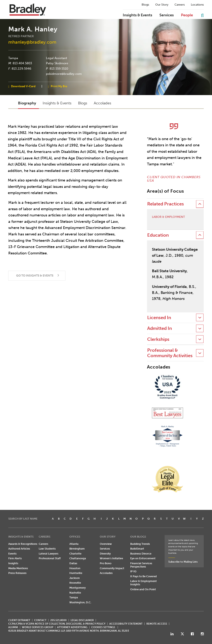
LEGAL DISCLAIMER (82, 620)
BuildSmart (137, 549)
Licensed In (159, 318)
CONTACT (40, 620)
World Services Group (38, 627)
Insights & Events (137, 15)
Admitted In (160, 328)
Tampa (13, 58)
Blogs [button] (83, 103)
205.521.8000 (58, 620)
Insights (13, 563)
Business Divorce (141, 554)
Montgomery (78, 588)
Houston (75, 568)
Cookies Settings (103, 627)
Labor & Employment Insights (143, 583)
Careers (180, 5)
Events (12, 554)
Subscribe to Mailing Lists (183, 562)
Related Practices (166, 204)
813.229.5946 (21, 68)
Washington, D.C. (80, 602)
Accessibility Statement (126, 624)
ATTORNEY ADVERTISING (72, 627)
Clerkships (158, 339)
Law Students (47, 549)
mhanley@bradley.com (32, 42)
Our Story (162, 5)
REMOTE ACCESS (157, 624)
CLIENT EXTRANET (19, 620)
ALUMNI (13, 627)
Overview (106, 544)
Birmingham (77, 549)
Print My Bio (59, 86)
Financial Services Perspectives (141, 565)
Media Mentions (18, 568)
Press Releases (17, 573)
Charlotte (75, 554)
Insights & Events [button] (57, 103)
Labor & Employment (168, 217)
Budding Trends (140, 544)
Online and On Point (143, 589)
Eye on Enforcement (143, 558)
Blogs (145, 5)
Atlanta (74, 544)
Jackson (75, 578)
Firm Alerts (15, 558)
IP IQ (133, 571)
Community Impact (112, 568)
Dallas (73, 563)
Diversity (105, 554)
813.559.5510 (59, 68)
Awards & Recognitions (23, 544)
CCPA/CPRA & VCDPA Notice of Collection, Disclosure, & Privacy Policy (57, 624)
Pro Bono (106, 563)
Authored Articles (19, 549)
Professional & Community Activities (170, 353)
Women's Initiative (111, 558)
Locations (197, 5)
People (187, 15)
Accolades (106, 573)
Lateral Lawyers (49, 554)
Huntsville (76, 573)
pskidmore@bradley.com (64, 74)
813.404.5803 (22, 63)
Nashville (75, 593)
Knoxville (75, 583)
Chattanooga (78, 558)
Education (158, 235)
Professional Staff (50, 558)
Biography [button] (27, 103)
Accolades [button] (102, 103)
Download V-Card (23, 86)
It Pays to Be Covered (143, 576)
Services (167, 15)
